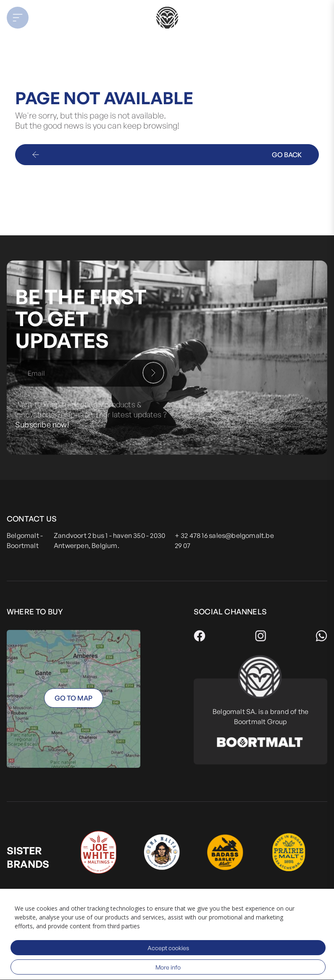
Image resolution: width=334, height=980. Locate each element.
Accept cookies (168, 948)
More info (168, 967)
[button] (42, 18)
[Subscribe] (153, 373)
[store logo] (167, 18)
